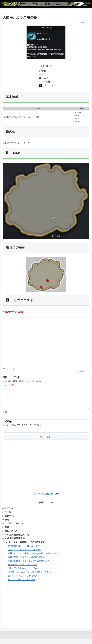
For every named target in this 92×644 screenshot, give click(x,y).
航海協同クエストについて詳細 (22, 570)
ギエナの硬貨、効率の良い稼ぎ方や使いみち (29, 566)
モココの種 (44, 82)
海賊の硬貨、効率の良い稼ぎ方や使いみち (28, 562)
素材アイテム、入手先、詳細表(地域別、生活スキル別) (34, 558)
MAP (46, 79)
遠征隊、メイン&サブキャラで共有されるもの (29, 577)
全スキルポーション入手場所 (21, 585)
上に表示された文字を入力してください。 (22, 430)
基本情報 (42, 71)
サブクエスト (50, 86)
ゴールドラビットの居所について (23, 581)
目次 (43, 66)
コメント (8, 386)
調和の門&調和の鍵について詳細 (23, 573)
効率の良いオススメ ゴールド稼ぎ (24, 551)
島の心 (41, 75)
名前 (5, 417)
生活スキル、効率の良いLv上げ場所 (25, 555)
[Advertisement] (46, 346)
